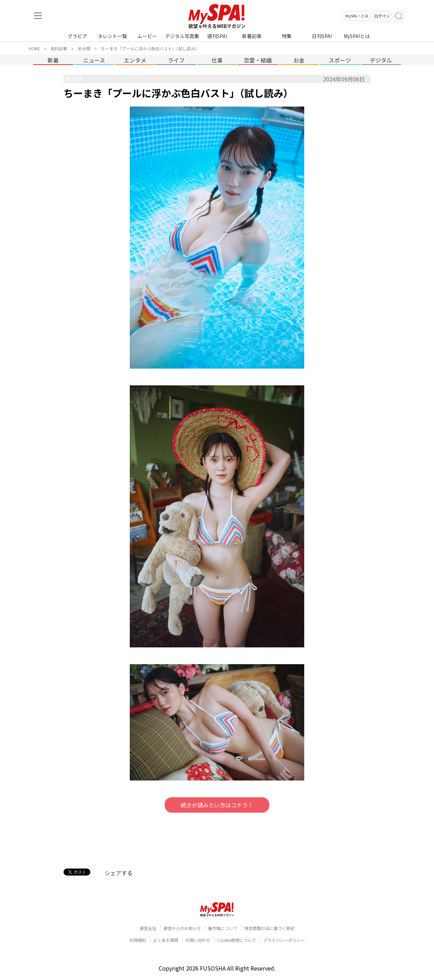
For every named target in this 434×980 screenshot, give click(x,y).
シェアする (119, 873)
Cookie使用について (237, 940)
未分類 (84, 48)
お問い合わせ (198, 940)
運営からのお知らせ (182, 928)
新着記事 (252, 36)
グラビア (77, 36)
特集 (287, 36)
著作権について (223, 928)
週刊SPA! (217, 36)
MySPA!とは (357, 36)
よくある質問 (166, 940)
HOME (34, 48)
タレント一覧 (112, 36)
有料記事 (59, 48)
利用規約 (138, 940)
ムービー (147, 36)
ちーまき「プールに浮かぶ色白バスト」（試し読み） (150, 48)
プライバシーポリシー (284, 940)
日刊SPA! (322, 36)
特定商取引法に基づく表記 (269, 928)
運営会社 (148, 928)
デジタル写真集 (182, 36)
